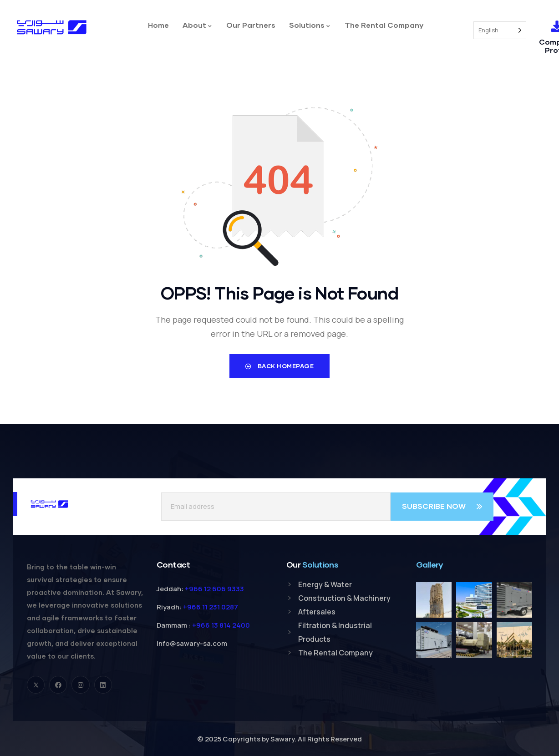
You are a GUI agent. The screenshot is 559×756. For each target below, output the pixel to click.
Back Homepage (280, 366)
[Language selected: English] (500, 30)
